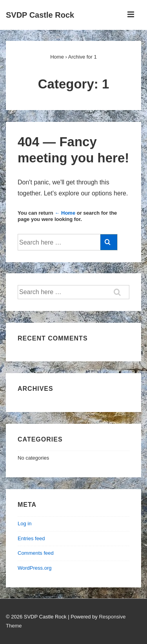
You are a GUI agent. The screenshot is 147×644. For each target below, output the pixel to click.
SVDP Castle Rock (40, 15)
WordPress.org (34, 568)
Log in (24, 523)
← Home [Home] (65, 213)
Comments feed (36, 553)
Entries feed (31, 538)
